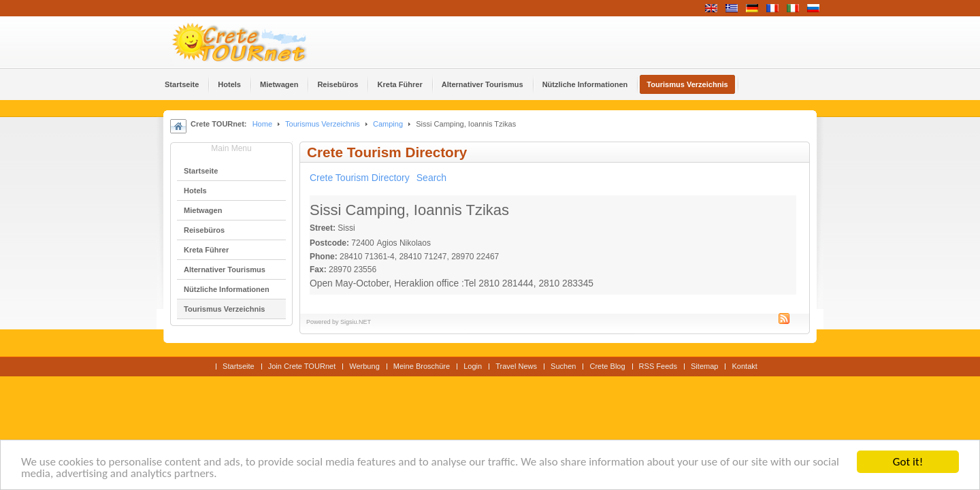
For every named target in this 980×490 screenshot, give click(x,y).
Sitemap (704, 366)
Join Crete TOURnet (302, 366)
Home (262, 124)
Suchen (563, 366)
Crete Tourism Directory (360, 178)
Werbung (364, 366)
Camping (388, 124)
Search (431, 178)
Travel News (516, 366)
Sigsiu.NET (356, 322)
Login (473, 366)
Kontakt (744, 366)
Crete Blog (607, 366)
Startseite (239, 366)
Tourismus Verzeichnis (323, 124)
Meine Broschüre (422, 366)
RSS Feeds (658, 366)
